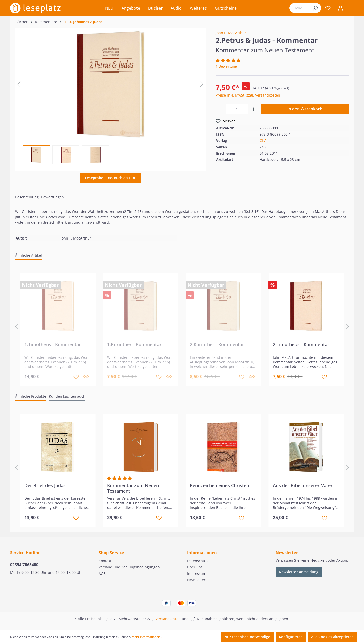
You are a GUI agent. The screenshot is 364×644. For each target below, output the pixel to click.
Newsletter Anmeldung (299, 572)
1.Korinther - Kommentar (134, 344)
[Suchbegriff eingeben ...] (300, 8)
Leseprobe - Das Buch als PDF (110, 178)
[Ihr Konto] (340, 8)
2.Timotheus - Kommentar (301, 344)
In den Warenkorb (305, 109)
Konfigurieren (291, 637)
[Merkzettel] (328, 8)
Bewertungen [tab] (53, 197)
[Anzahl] (237, 109)
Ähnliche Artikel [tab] (29, 255)
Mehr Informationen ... (147, 637)
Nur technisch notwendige (247, 637)
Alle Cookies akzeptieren (332, 637)
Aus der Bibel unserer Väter (303, 485)
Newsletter (196, 580)
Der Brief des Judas (45, 485)
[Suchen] (315, 8)
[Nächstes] (202, 84)
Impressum (197, 573)
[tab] (27, 197)
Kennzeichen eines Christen (220, 485)
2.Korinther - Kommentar (217, 344)
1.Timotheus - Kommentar (53, 344)
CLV (263, 141)
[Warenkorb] (350, 9)
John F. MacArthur (231, 33)
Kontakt (105, 561)
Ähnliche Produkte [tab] (31, 396)
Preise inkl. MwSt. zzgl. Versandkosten (248, 95)
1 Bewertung (226, 66)
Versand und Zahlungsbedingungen (129, 567)
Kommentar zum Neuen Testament (133, 488)
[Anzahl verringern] (221, 109)
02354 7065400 (24, 565)
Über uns (195, 567)
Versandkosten (168, 619)
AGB (102, 573)
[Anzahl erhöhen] (254, 109)
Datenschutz (198, 561)
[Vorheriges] (19, 84)
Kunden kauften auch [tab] (67, 396)
